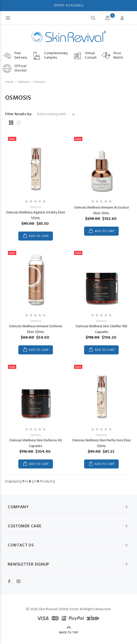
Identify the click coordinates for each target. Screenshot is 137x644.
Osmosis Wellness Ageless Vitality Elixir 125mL (35, 215)
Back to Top (69, 633)
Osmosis (36, 207)
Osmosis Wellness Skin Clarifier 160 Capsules (101, 329)
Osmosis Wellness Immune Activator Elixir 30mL (101, 210)
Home (9, 82)
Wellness (24, 82)
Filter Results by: (19, 114)
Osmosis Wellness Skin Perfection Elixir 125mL (101, 443)
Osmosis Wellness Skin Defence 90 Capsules (36, 443)
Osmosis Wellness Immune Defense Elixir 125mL (36, 329)
